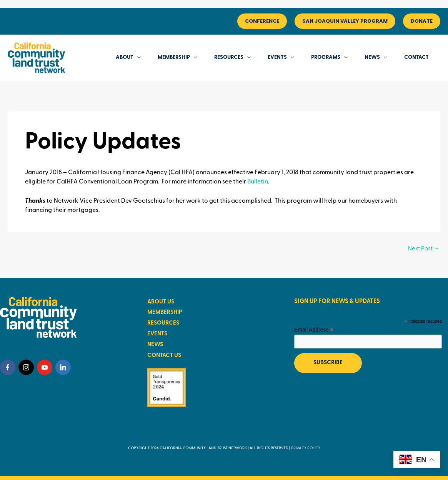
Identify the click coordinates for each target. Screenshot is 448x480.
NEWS (155, 345)
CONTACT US (164, 356)
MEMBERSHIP (165, 312)
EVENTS (157, 334)
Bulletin (258, 182)
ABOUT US (161, 302)
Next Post (424, 249)
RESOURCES (163, 323)
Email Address (314, 330)
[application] (137, 57)
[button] (262, 21)
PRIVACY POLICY (306, 448)
